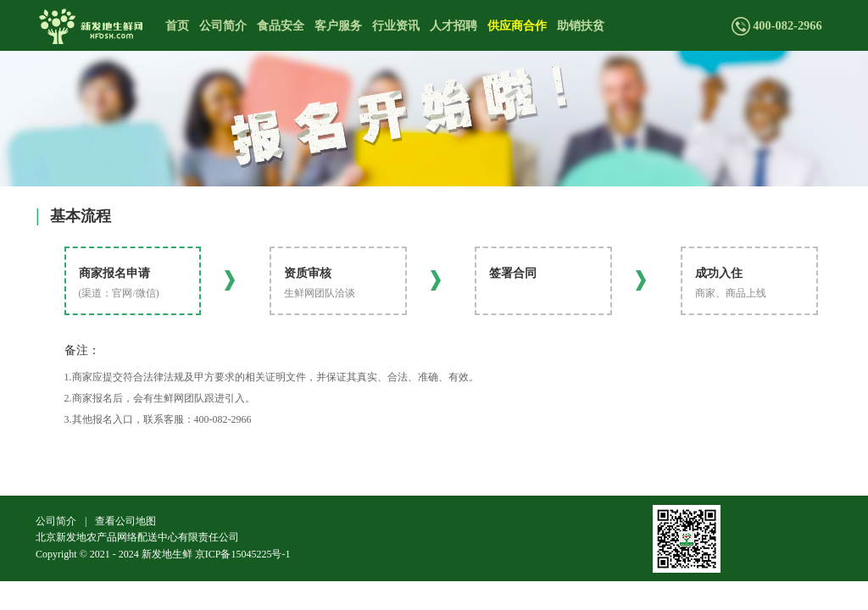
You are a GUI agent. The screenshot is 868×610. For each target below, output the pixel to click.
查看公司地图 (125, 521)
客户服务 (338, 25)
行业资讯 (396, 25)
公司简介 (223, 25)
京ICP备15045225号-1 (243, 554)
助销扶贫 (581, 25)
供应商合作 (517, 25)
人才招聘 (453, 25)
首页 (177, 25)
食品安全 (281, 25)
